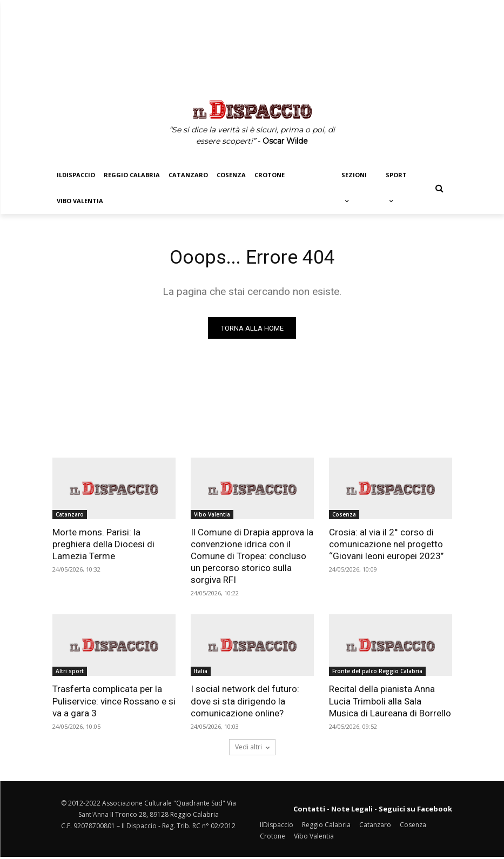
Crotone (273, 838)
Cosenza (344, 516)
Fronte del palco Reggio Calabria (377, 674)
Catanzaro (70, 516)
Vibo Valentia (212, 516)
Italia (201, 674)
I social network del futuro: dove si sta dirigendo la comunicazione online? (245, 703)
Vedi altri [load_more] (252, 749)
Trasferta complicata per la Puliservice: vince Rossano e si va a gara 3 (114, 703)
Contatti (309, 811)
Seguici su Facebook (415, 811)
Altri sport (70, 674)
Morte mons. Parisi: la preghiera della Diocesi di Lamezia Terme (103, 546)
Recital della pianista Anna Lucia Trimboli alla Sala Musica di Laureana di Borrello (390, 703)
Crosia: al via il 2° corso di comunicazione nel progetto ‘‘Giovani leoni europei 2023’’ (386, 546)
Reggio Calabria (326, 827)
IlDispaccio (277, 827)
